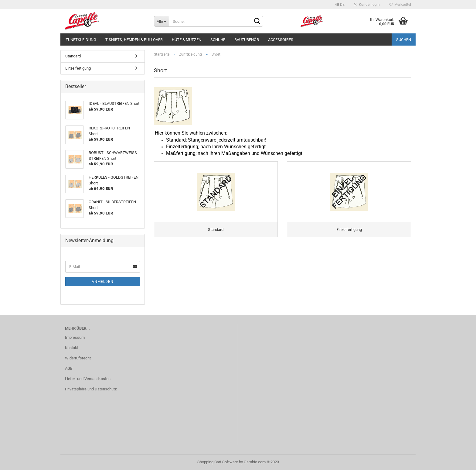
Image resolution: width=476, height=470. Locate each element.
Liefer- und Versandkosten (88, 379)
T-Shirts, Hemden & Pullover (134, 40)
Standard (73, 56)
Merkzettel (400, 5)
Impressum (75, 337)
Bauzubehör (247, 40)
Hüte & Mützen (187, 40)
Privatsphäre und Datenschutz (91, 389)
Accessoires (281, 40)
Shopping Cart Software (218, 462)
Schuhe (218, 40)
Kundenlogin (367, 5)
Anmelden (103, 282)
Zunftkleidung (81, 40)
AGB (69, 368)
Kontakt (72, 348)
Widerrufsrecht (78, 358)
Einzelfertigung (78, 68)
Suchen (404, 40)
